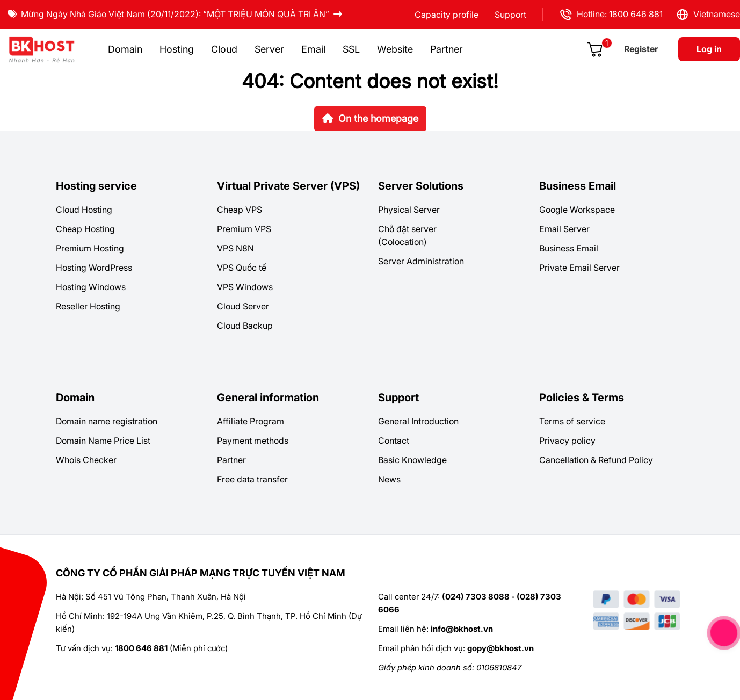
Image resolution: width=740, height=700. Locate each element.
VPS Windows (245, 287)
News (389, 479)
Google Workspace (577, 210)
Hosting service (96, 186)
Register (641, 49)
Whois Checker (86, 460)
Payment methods (253, 441)
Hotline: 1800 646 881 (611, 15)
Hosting (177, 49)
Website (395, 49)
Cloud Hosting (84, 210)
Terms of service (572, 421)
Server (269, 49)
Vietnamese (708, 15)
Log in (709, 49)
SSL (351, 49)
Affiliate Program (251, 421)
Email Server (564, 229)
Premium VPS (244, 229)
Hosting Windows (91, 287)
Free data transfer (252, 479)
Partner (447, 49)
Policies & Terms (582, 398)
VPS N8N (235, 248)
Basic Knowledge (412, 460)
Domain (125, 49)
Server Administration (421, 261)
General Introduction (418, 421)
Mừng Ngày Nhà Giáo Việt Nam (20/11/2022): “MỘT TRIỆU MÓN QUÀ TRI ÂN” (175, 14)
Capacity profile (447, 15)
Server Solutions (421, 186)
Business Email (578, 186)
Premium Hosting (90, 248)
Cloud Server (243, 306)
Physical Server (409, 210)
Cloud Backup (245, 326)
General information (268, 398)
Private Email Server (579, 268)
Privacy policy (567, 441)
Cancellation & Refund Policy (596, 460)
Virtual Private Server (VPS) (288, 186)
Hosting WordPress (94, 268)
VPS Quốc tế (242, 268)
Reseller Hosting (88, 306)
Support (510, 15)
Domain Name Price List (103, 441)
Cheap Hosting (85, 229)
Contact (394, 441)
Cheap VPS (240, 210)
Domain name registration (107, 421)
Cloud (224, 49)
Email (313, 49)
